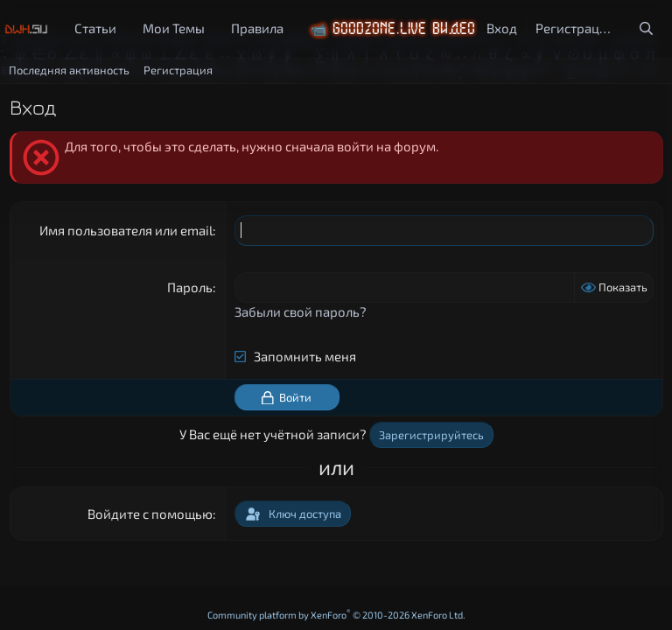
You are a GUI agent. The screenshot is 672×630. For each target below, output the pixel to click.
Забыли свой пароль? (301, 311)
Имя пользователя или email (126, 230)
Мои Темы (174, 28)
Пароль (190, 287)
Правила (257, 28)
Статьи (95, 28)
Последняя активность (69, 70)
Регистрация (178, 70)
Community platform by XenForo (336, 615)
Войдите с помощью (150, 514)
